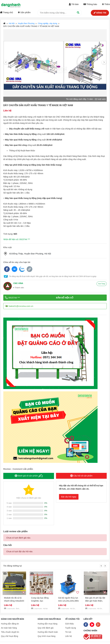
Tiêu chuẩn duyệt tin (10, 632)
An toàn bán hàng (9, 628)
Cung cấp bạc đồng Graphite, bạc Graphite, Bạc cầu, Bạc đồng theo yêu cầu (41, 599)
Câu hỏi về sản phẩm (81, 476)
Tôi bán (74, 4)
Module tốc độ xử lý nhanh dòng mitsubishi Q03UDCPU (14, 599)
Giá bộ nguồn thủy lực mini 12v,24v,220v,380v (68, 599)
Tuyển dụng (71, 628)
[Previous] (6, 62)
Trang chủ (7, 12)
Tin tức (68, 632)
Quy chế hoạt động (10, 636)
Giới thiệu (70, 624)
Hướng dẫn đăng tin (10, 624)
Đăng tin (100, 13)
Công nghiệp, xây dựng (47, 23)
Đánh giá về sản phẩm (29, 476)
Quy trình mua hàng (47, 636)
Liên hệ (68, 636)
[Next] (104, 62)
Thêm (106, 4)
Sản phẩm (24, 12)
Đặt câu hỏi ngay (69, 497)
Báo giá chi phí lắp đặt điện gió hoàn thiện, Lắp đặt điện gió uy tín (95, 599)
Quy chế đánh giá (46, 628)
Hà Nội (12, 23)
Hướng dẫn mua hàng (47, 624)
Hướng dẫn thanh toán (48, 632)
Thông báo (90, 4)
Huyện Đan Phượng (26, 23)
